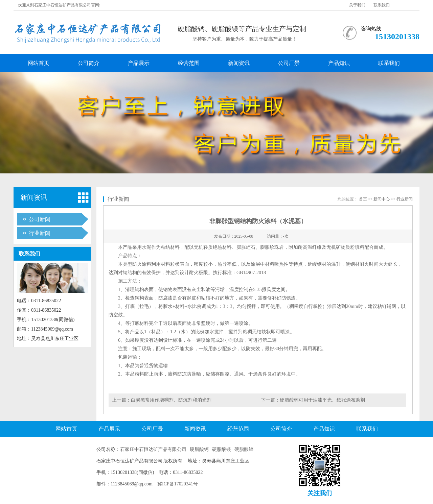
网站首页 (39, 63)
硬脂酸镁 (222, 449)
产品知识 (339, 63)
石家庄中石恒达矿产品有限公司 (153, 449)
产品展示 (139, 63)
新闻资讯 (239, 63)
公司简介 (89, 63)
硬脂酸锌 (244, 449)
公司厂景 (289, 63)
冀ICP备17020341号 (178, 484)
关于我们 (357, 5)
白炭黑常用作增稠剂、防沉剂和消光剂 (171, 400)
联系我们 (382, 5)
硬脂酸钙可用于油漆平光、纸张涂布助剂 (322, 400)
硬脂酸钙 (199, 449)
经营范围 (189, 63)
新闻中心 (382, 199)
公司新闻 (40, 219)
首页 (363, 199)
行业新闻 (40, 233)
